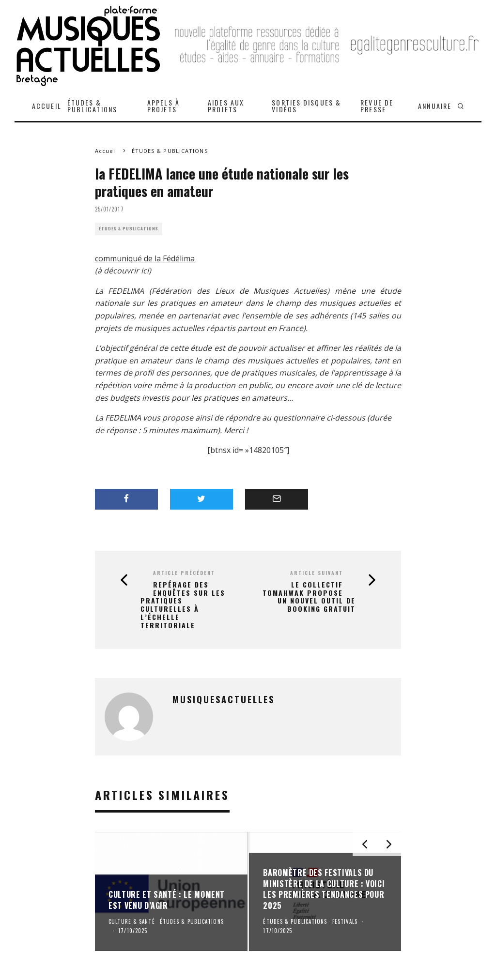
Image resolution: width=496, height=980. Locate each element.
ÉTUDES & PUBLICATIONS (92, 106)
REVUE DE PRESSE (377, 106)
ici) (146, 271)
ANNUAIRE (435, 106)
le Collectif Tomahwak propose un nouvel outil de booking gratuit (309, 597)
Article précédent (184, 573)
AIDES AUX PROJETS (226, 106)
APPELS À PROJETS (163, 106)
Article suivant (317, 573)
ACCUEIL (47, 106)
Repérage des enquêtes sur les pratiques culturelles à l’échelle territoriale (183, 605)
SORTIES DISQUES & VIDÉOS (306, 106)
